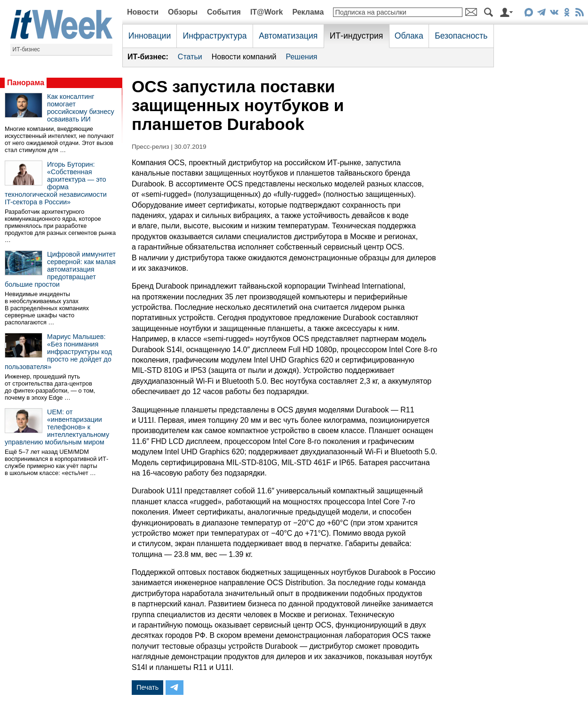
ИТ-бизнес (26, 49)
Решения (301, 57)
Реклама (308, 12)
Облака (409, 36)
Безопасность (461, 36)
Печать (147, 687)
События (224, 12)
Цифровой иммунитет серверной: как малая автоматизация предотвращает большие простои (60, 269)
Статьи (190, 57)
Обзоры (183, 12)
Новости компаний (244, 57)
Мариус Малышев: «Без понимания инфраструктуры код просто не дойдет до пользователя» (58, 352)
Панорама (26, 83)
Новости (143, 12)
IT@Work (267, 12)
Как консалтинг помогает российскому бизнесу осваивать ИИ (81, 108)
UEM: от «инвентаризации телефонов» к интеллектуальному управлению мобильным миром (57, 427)
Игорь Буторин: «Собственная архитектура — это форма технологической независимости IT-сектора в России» (56, 183)
